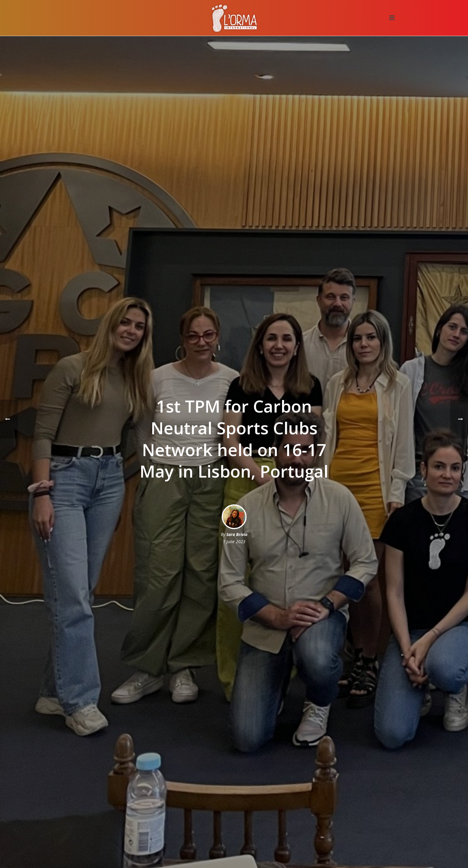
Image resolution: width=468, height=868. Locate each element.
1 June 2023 (234, 542)
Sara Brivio (237, 534)
